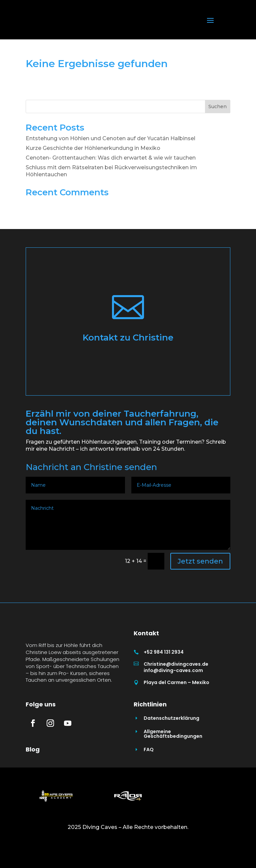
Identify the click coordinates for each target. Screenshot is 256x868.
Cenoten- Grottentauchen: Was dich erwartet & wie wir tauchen (111, 158)
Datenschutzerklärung (171, 743)
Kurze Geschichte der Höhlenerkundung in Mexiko (93, 148)
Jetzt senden (200, 561)
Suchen (217, 106)
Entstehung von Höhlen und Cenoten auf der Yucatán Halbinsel (110, 138)
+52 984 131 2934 (164, 652)
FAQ (149, 775)
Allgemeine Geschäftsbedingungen (173, 759)
